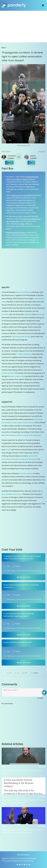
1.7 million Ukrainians (24, 354)
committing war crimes (21, 337)
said (8, 450)
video (22, 224)
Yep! (8, 566)
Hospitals (28, 314)
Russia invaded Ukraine (16, 232)
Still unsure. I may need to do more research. (24, 571)
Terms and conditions (28, 858)
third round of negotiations (23, 195)
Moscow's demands (16, 376)
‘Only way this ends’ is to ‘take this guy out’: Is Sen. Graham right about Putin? (23, 801)
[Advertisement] (23, 26)
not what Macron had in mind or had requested (22, 435)
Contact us (14, 858)
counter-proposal (26, 473)
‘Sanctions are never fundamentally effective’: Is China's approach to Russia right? (23, 831)
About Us (5, 858)
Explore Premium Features (23, 861)
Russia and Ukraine (23, 292)
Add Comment (24, 577)
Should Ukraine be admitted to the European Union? (22, 772)
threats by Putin (8, 373)
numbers (5, 314)
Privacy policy (7, 861)
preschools (40, 314)
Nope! (18, 566)
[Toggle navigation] (43, 5)
